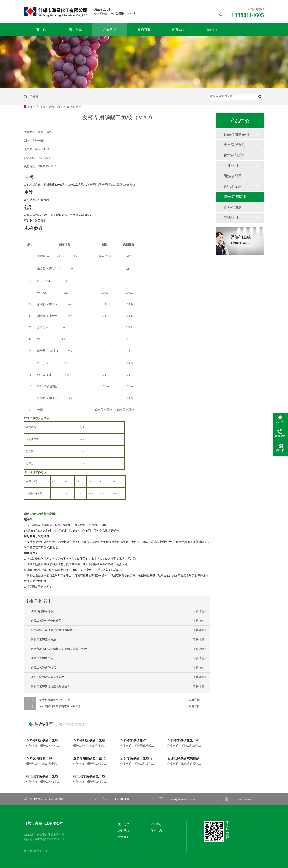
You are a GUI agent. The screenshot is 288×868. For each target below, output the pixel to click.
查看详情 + (195, 700)
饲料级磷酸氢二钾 (39, 758)
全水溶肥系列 (234, 145)
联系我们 (212, 29)
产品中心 (110, 29)
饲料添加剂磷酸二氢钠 (89, 740)
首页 (43, 107)
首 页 (41, 29)
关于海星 (75, 29)
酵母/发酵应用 (73, 107)
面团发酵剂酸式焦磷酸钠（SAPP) (59, 706)
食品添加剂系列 (236, 134)
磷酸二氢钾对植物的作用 (45, 621)
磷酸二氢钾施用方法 (42, 639)
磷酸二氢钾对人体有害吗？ (46, 677)
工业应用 (231, 166)
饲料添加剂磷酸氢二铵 (183, 740)
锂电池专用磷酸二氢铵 (42, 776)
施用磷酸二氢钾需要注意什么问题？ (52, 630)
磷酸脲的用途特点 (41, 611)
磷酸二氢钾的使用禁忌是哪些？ (49, 686)
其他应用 (231, 218)
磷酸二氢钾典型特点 (42, 668)
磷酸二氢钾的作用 (41, 658)
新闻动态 (178, 29)
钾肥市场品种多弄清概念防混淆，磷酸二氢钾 (57, 649)
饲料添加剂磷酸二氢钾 (42, 740)
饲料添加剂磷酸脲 (133, 740)
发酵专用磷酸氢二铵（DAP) (56, 700)
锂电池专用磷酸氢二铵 (89, 776)
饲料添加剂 (233, 207)
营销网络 (144, 29)
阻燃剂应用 (233, 176)
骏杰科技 (42, 851)
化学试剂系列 (234, 155)
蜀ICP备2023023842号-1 (50, 839)
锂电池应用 (233, 186)
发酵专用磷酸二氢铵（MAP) (140, 758)
